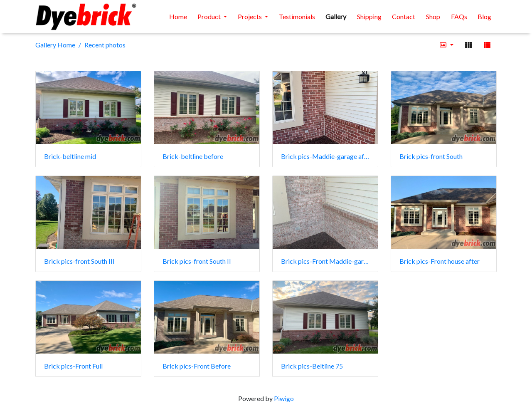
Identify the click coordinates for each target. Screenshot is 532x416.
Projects (250, 16)
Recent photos (105, 45)
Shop (433, 16)
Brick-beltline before (193, 156)
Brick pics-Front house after (440, 261)
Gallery (336, 16)
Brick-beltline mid (70, 156)
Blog (484, 16)
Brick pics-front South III (79, 261)
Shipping (369, 16)
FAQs (459, 16)
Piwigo (284, 398)
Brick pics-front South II (197, 261)
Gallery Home (55, 45)
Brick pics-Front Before (197, 366)
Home (178, 16)
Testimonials (297, 16)
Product (210, 16)
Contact (404, 16)
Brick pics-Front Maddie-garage (325, 261)
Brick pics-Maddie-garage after (325, 156)
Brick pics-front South (431, 156)
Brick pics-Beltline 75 (312, 366)
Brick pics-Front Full (73, 366)
